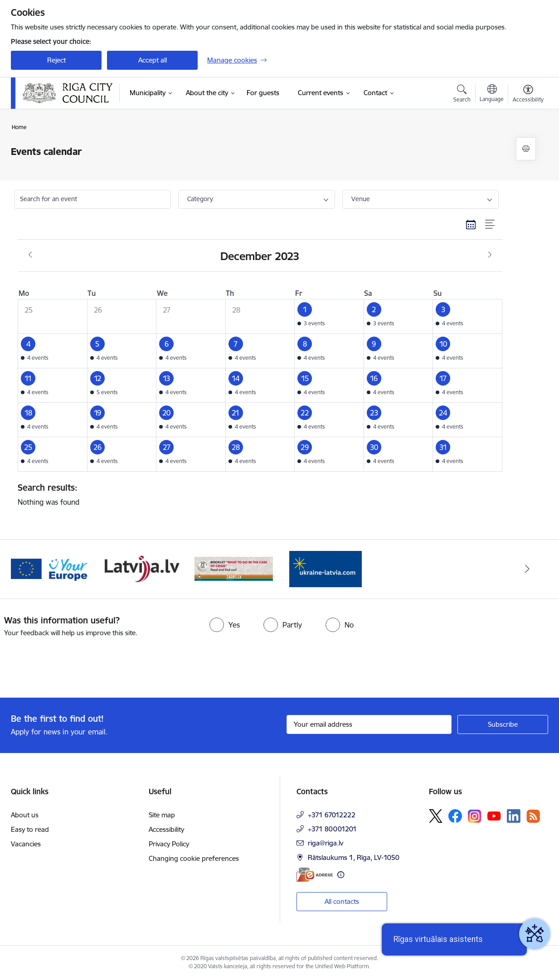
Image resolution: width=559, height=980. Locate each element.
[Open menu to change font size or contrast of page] (528, 95)
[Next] (528, 569)
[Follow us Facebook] (455, 816)
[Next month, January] (490, 255)
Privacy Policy (169, 844)
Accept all (153, 60)
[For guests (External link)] (263, 93)
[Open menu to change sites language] (492, 94)
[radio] (225, 625)
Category (200, 199)
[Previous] (32, 569)
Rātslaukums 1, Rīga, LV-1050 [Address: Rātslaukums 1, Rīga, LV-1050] (354, 857)
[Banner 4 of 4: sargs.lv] (234, 568)
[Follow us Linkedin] (514, 816)
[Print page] (526, 149)
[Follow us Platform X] (436, 816)
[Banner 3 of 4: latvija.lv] (142, 568)
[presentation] (76, 664)
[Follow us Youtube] (494, 816)
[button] (329, 316)
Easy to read (30, 829)
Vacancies (26, 844)
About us (25, 815)
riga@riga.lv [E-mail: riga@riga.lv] (326, 843)
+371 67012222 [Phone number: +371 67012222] (332, 815)
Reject (56, 60)
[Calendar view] (471, 225)
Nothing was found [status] (257, 494)
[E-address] (315, 875)
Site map (162, 815)
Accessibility (166, 829)
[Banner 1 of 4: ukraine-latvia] (326, 568)
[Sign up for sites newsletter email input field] (369, 724)
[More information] (341, 875)
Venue (361, 199)
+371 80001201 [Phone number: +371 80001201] (332, 829)
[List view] (490, 225)
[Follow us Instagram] (475, 816)
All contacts (342, 901)
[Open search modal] (462, 95)
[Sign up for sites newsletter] (503, 724)
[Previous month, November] (30, 255)
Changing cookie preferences (194, 858)
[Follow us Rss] (533, 816)
